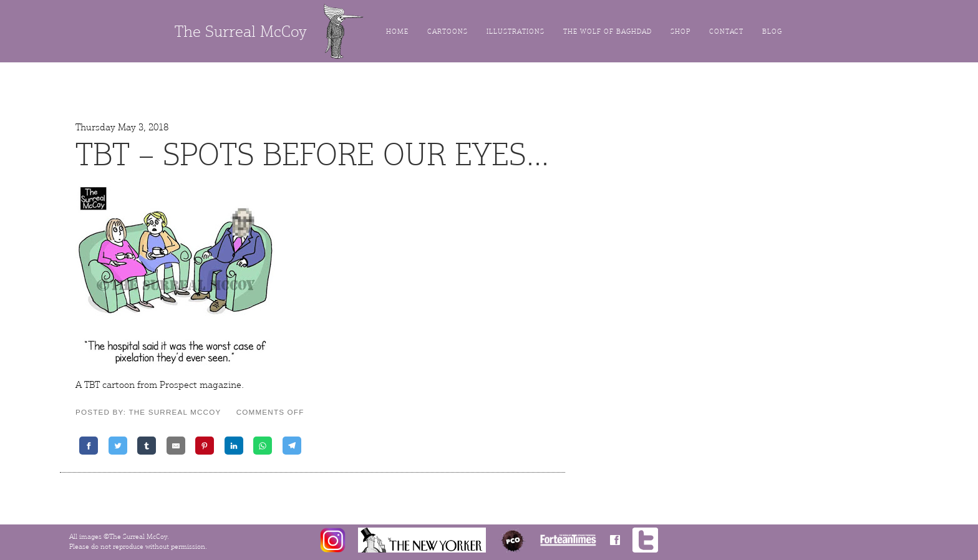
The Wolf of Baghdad (608, 31)
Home (397, 31)
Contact (726, 31)
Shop (680, 31)
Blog (772, 31)
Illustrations (516, 31)
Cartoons (448, 31)
